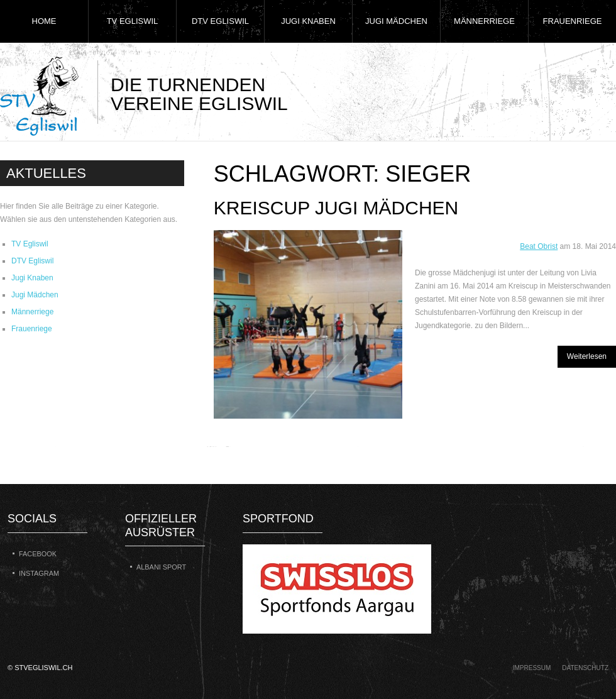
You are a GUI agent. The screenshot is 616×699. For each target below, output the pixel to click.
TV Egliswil (133, 21)
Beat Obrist (539, 246)
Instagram (39, 573)
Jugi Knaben (308, 21)
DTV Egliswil (220, 21)
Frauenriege (573, 21)
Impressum (532, 668)
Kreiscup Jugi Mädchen (336, 208)
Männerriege (484, 21)
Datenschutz (585, 668)
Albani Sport (161, 567)
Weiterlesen (587, 356)
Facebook (38, 554)
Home (44, 21)
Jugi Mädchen (396, 21)
